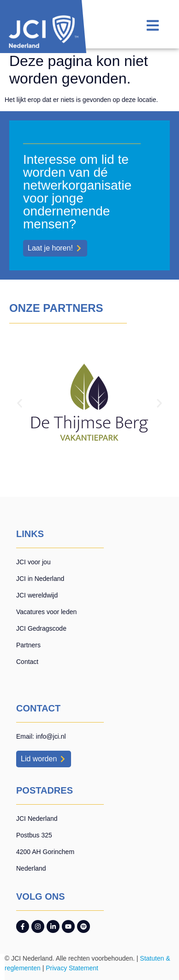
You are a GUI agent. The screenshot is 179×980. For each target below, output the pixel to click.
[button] (20, 403)
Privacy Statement (72, 968)
